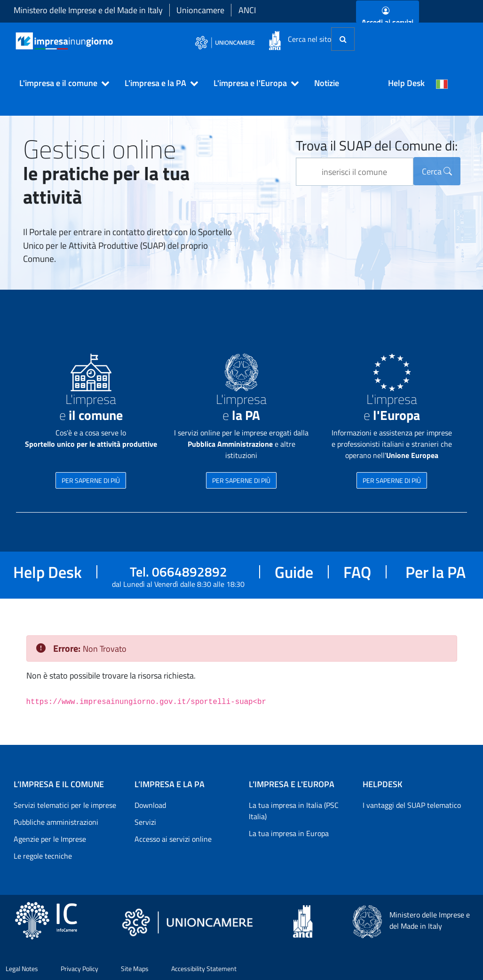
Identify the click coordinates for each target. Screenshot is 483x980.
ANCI (247, 10)
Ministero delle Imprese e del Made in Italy (88, 10)
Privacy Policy (79, 968)
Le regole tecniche (43, 856)
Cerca (437, 171)
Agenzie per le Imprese (50, 839)
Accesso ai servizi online (173, 839)
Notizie (327, 83)
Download (150, 805)
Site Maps (135, 968)
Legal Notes (22, 968)
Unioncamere (200, 10)
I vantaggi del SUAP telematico (412, 805)
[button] (60, 83)
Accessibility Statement (204, 968)
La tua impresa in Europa (289, 833)
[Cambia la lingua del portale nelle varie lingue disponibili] (442, 83)
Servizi (145, 822)
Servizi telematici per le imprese (65, 805)
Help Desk (406, 83)
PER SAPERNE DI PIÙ (91, 480)
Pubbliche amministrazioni (56, 822)
